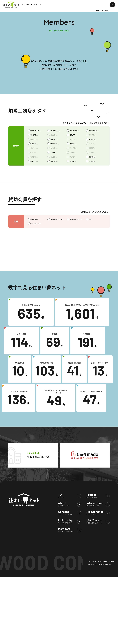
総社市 (54, 200)
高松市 (34, 222)
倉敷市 (35, 196)
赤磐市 (73, 204)
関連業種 (34, 280)
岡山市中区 (55, 191)
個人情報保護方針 (103, 628)
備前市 (34, 204)
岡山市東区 (75, 191)
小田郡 (54, 213)
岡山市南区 (94, 191)
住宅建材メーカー (57, 280)
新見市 (92, 200)
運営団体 (112, 628)
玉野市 (73, 196)
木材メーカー (36, 284)
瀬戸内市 (55, 204)
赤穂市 (92, 222)
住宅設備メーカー (76, 280)
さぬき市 (54, 222)
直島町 (73, 222)
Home (98, 11)
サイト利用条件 (92, 628)
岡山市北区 (36, 191)
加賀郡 (92, 218)
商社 (91, 280)
